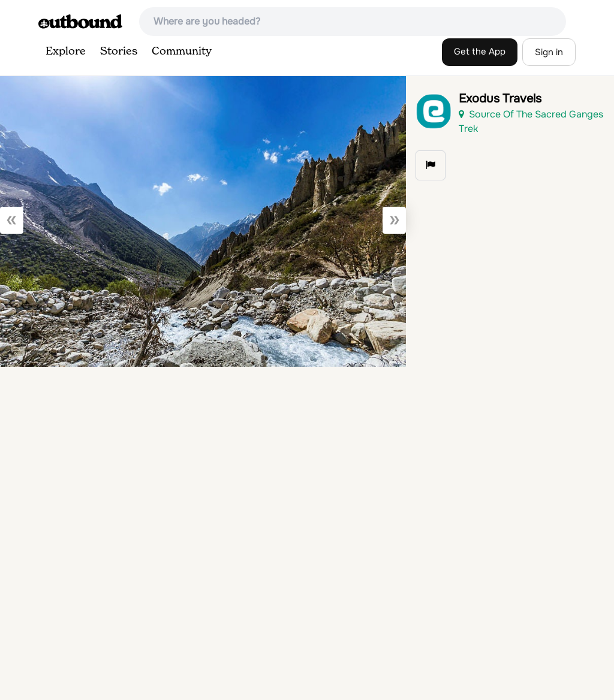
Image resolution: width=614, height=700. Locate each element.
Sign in (549, 52)
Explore (66, 52)
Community (182, 52)
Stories (119, 52)
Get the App (480, 52)
